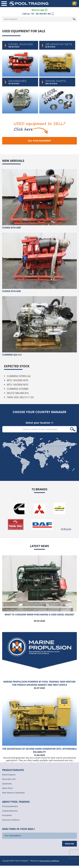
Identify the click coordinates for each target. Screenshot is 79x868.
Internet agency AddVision (49, 861)
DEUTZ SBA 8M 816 (18, 393)
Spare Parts (57, 96)
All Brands (66, 529)
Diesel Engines (20, 59)
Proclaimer (7, 815)
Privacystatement (10, 806)
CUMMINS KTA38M (18, 389)
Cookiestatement (10, 811)
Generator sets (57, 59)
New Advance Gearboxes (13, 793)
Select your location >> (40, 423)
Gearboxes (20, 96)
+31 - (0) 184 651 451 (41, 14)
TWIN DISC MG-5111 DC (20, 397)
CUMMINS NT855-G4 (19, 376)
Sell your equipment (39, 141)
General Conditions (11, 820)
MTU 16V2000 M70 (17, 380)
